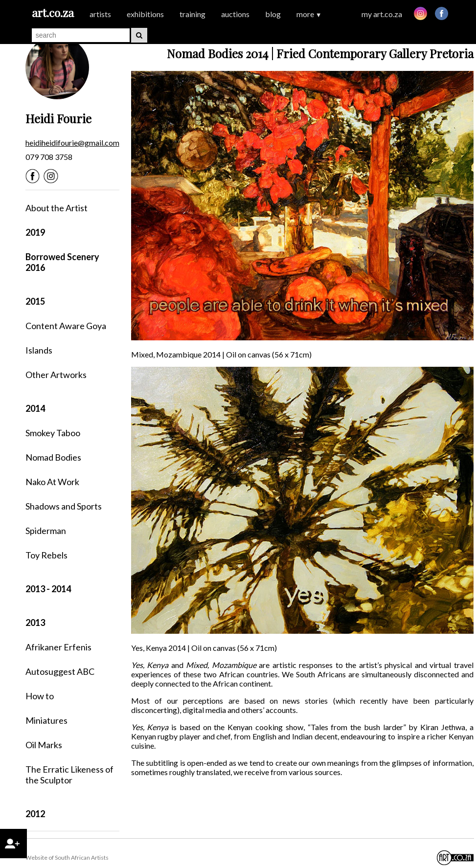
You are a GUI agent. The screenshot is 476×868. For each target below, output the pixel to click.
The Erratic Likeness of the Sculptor (69, 775)
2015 (35, 301)
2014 (35, 408)
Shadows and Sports (64, 506)
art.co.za (53, 12)
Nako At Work (52, 482)
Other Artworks (56, 375)
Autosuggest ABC (60, 671)
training (193, 14)
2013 (35, 623)
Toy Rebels (46, 555)
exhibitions (145, 14)
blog (273, 14)
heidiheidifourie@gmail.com (72, 143)
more (309, 14)
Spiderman (46, 531)
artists (100, 14)
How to (40, 696)
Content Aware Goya (66, 326)
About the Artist (57, 208)
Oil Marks (44, 745)
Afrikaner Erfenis (58, 647)
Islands (39, 350)
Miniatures (46, 720)
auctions (235, 14)
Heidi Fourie (58, 118)
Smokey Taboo (53, 433)
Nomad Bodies (53, 457)
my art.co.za (382, 14)
